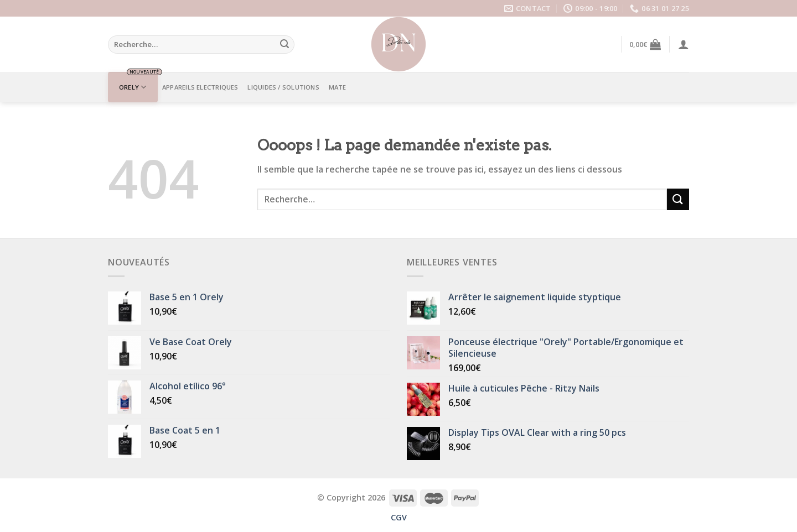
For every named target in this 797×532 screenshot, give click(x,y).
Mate (338, 87)
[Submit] (284, 45)
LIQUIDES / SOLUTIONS (283, 87)
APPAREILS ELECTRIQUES (200, 87)
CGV (399, 517)
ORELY (133, 87)
